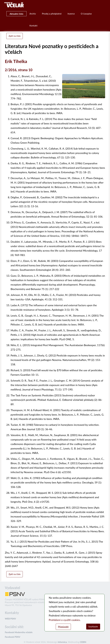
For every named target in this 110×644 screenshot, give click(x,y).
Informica (62, 642)
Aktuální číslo (16, 14)
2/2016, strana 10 (19, 70)
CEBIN (83, 642)
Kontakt (33, 25)
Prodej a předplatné (52, 14)
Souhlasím (93, 626)
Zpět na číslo (15, 36)
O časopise (86, 14)
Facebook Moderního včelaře (19, 632)
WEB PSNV (10, 619)
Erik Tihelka (16, 61)
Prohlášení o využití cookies (64, 620)
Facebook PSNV (13, 637)
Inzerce (71, 14)
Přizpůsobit (63, 627)
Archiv (33, 14)
